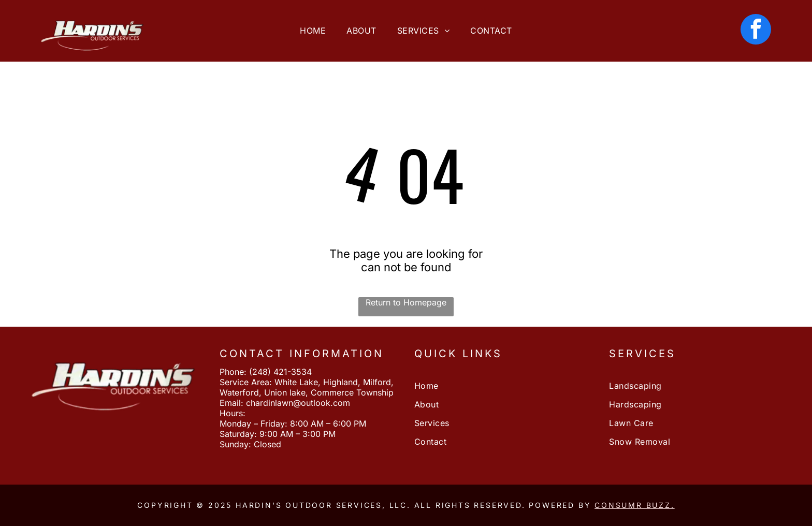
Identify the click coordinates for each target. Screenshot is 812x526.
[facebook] (756, 31)
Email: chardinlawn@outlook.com (285, 403)
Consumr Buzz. (634, 505)
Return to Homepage (406, 302)
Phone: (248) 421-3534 (266, 372)
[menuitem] (313, 31)
